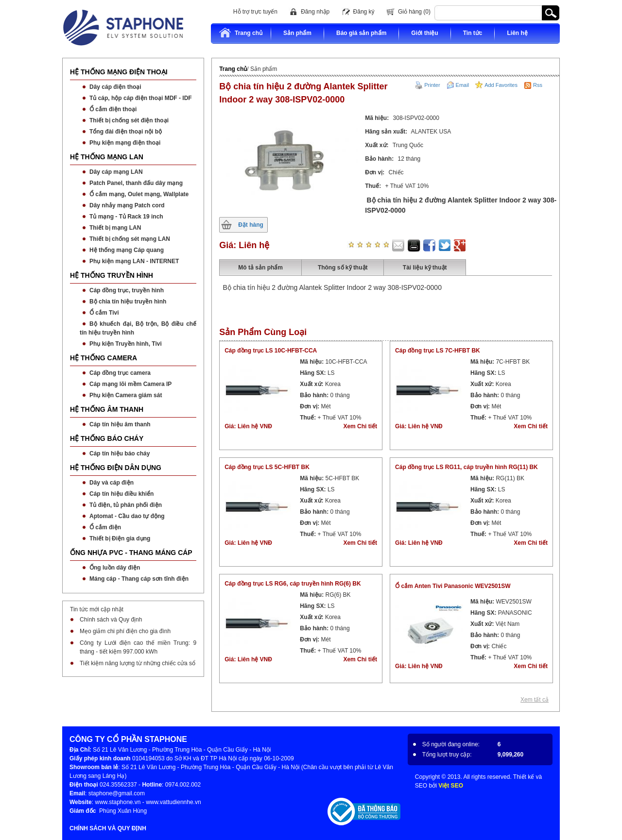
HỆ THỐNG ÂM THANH (107, 409)
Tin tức (473, 33)
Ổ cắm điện (105, 527)
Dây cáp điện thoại (115, 87)
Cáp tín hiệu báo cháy (120, 454)
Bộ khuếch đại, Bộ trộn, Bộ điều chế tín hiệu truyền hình (138, 328)
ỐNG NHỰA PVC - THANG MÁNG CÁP (131, 553)
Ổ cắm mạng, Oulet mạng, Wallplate (139, 194)
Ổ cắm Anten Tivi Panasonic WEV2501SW (453, 586)
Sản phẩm (297, 33)
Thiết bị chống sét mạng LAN (130, 239)
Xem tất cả (535, 700)
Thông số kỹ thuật (343, 268)
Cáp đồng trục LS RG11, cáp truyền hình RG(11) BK (466, 467)
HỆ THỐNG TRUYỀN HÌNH (112, 275)
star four (377, 245)
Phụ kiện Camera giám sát (126, 395)
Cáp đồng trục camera (120, 373)
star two (359, 245)
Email (463, 85)
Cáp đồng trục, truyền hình (127, 290)
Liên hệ (517, 33)
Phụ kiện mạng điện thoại (125, 143)
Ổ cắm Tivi (104, 313)
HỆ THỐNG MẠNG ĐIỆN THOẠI (119, 72)
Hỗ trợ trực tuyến (255, 12)
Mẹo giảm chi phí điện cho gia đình (125, 631)
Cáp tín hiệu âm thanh (120, 424)
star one (350, 245)
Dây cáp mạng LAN (116, 172)
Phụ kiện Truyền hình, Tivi (126, 344)
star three (368, 245)
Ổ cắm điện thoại (113, 109)
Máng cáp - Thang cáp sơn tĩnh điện (139, 579)
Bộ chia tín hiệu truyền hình (128, 302)
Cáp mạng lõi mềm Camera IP (130, 384)
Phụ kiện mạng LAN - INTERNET (134, 261)
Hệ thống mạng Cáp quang (127, 250)
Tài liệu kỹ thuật (425, 268)
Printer (432, 85)
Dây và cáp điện (112, 483)
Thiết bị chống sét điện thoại (129, 120)
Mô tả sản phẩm (260, 268)
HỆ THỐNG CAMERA (104, 358)
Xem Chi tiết (360, 426)
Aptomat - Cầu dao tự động (127, 516)
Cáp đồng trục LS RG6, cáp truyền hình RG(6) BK (293, 584)
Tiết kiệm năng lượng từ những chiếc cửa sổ (138, 663)
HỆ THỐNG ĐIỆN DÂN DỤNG (116, 468)
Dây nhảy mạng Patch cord (127, 205)
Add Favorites (501, 85)
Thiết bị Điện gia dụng (120, 538)
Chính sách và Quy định (111, 620)
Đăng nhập (315, 12)
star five (385, 245)
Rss (538, 85)
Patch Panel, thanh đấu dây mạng (136, 183)
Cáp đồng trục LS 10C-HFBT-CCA (271, 351)
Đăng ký (364, 12)
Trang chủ (241, 33)
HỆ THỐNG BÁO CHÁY (107, 438)
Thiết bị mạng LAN (115, 228)
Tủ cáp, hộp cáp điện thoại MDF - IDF (141, 98)
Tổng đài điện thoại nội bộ (126, 132)
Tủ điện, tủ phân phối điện (126, 505)
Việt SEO (451, 786)
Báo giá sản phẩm (361, 33)
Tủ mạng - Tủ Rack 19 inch (126, 217)
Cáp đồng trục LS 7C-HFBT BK (438, 351)
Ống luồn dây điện (115, 568)
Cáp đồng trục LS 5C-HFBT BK (267, 467)
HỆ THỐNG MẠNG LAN (107, 157)
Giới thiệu (424, 33)
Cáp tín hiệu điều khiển (121, 494)
